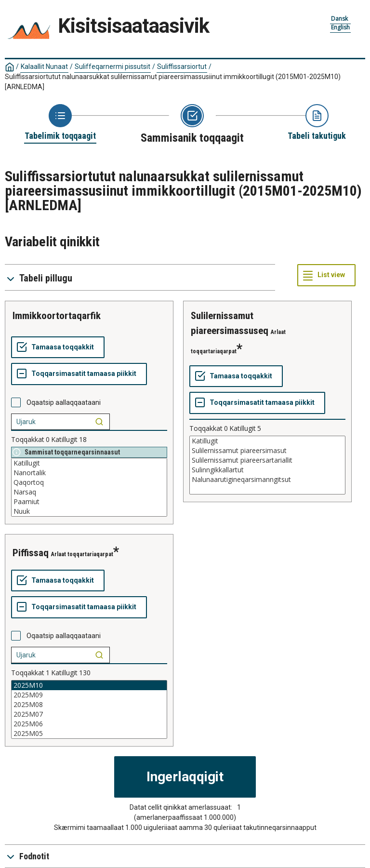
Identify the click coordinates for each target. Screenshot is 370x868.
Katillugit (89, 463)
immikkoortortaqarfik (57, 316)
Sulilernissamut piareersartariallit (267, 460)
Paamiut (89, 502)
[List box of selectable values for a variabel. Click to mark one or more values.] (89, 487)
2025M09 (89, 695)
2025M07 (89, 714)
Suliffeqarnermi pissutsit (112, 67)
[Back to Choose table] (60, 123)
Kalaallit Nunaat (44, 67)
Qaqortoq (89, 482)
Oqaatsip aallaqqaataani (64, 402)
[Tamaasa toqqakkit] (58, 347)
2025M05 (89, 734)
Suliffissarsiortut (182, 67)
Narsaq (89, 492)
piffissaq (31, 553)
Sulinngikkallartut (267, 470)
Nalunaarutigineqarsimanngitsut (267, 480)
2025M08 (89, 705)
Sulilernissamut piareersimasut (267, 451)
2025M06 (89, 724)
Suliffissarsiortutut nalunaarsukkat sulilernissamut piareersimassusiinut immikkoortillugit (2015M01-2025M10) (173, 82)
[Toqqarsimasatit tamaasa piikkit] (79, 374)
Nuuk (89, 511)
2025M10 (89, 685)
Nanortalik (89, 473)
